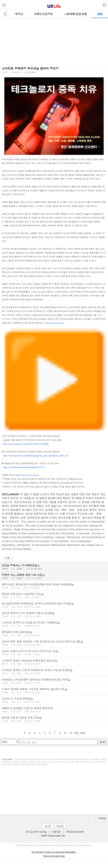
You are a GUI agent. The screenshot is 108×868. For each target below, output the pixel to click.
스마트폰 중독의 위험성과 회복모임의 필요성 (54, 662)
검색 (102, 742)
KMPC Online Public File (53, 836)
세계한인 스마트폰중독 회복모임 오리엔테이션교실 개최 (54, 681)
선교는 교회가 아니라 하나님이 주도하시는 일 (54, 652)
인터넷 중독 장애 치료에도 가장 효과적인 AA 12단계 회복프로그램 (54, 643)
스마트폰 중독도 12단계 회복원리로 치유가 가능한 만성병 (54, 671)
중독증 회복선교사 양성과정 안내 (54, 595)
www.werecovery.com (54, 323)
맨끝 (83, 733)
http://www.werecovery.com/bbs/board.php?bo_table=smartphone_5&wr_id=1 (36, 456)
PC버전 (60, 826)
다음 (76, 733)
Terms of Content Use (54, 856)
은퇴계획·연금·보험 (76, 14)
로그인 (48, 826)
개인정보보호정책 (75, 832)
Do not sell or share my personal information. (54, 852)
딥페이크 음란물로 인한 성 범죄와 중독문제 (54, 710)
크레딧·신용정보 (43, 14)
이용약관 (56, 832)
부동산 (19, 14)
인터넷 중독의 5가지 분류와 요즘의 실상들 (54, 614)
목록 (7, 558)
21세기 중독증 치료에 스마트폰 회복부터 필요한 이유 (54, 690)
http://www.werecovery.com (27, 475)
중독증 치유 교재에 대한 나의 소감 (54, 576)
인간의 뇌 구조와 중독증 (54, 700)
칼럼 (100, 14)
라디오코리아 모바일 (36, 832)
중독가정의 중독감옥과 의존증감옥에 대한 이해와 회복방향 (54, 586)
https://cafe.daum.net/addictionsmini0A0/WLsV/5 (24, 467)
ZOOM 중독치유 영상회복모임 (54, 567)
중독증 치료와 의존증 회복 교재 (54, 719)
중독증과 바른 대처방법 (54, 633)
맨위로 (102, 818)
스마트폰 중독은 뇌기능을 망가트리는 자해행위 (54, 624)
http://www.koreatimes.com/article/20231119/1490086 (26, 444)
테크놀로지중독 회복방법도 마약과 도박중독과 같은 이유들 (54, 605)
